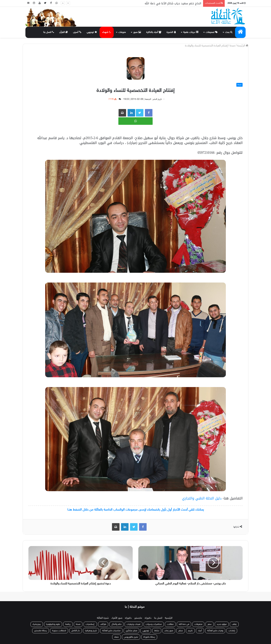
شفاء (116, 637)
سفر (210, 624)
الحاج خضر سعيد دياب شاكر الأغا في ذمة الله (173, 3)
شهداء (107, 32)
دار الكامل (76, 631)
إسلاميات (90, 624)
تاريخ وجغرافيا (91, 631)
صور (137, 32)
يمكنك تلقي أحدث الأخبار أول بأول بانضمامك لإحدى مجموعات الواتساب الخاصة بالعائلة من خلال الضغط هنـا (136, 510)
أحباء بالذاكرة (154, 32)
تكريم (190, 631)
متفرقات (198, 624)
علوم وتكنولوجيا (53, 624)
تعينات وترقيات (134, 624)
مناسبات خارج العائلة (111, 631)
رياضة (68, 624)
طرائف (103, 624)
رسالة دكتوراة (149, 637)
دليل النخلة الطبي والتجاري (202, 498)
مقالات (170, 624)
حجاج (181, 631)
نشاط (157, 631)
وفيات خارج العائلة (215, 631)
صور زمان (169, 631)
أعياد (200, 631)
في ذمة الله (184, 624)
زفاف (234, 624)
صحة (232, 46)
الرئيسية (169, 618)
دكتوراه (148, 618)
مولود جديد (222, 624)
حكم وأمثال (116, 624)
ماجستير (138, 618)
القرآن (64, 32)
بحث (229, 32)
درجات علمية (191, 32)
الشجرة (171, 32)
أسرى (77, 32)
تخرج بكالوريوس (131, 637)
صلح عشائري (131, 631)
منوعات (122, 32)
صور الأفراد (117, 618)
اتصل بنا (49, 32)
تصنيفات (212, 32)
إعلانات (232, 631)
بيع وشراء (37, 624)
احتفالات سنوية (59, 631)
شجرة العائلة (103, 618)
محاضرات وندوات (154, 624)
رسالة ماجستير (41, 631)
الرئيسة (243, 46)
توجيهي (92, 32)
